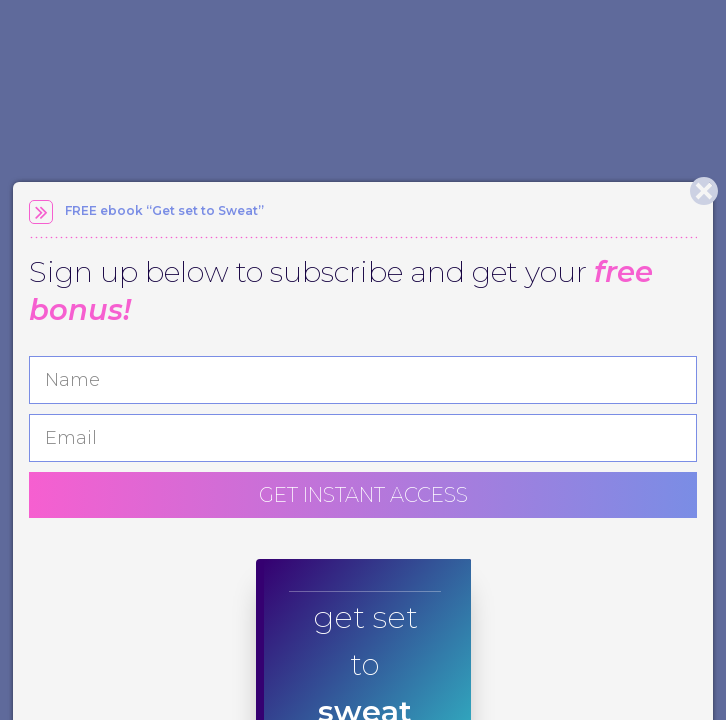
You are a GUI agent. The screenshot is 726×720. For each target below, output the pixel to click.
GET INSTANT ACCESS (363, 495)
